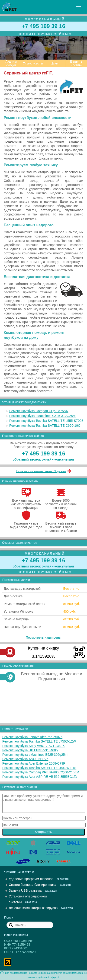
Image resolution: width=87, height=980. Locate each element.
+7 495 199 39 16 (44, 26)
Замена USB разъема (25, 890)
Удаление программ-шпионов (31, 879)
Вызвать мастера (76, 63)
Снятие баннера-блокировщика (32, 885)
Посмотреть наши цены (43, 637)
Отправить (44, 832)
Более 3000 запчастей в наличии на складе (61, 502)
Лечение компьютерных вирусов (33, 908)
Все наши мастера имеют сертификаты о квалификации (26, 502)
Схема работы (33, 63)
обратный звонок (27, 459)
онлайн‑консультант (58, 459)
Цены (55, 63)
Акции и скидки (11, 63)
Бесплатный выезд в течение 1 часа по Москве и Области (61, 525)
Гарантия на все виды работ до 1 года (26, 523)
